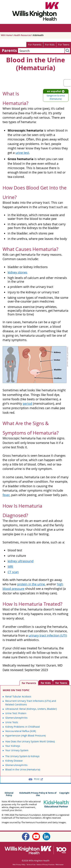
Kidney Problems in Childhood (23, 727)
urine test (22, 153)
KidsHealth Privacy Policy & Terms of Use (38, 794)
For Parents (35, 44)
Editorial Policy (9, 794)
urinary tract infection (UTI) (48, 636)
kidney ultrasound (21, 561)
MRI (10, 567)
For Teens (64, 44)
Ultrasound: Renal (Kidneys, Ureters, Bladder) (31, 709)
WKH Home (6, 35)
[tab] (61, 683)
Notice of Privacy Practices (46, 865)
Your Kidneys (13, 746)
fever (6, 495)
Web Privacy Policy (19, 865)
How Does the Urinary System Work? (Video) (30, 741)
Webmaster (60, 865)
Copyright (64, 793)
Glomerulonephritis (16, 718)
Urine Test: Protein (16, 713)
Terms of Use (31, 865)
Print (38, 779)
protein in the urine (31, 584)
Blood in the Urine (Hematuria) (23, 769)
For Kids (50, 44)
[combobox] (41, 51)
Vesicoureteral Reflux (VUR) (21, 731)
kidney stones (17, 272)
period (27, 404)
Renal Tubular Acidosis (18, 696)
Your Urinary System (17, 750)
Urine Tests (12, 722)
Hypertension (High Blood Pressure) (25, 735)
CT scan (13, 572)
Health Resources (22, 35)
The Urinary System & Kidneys (22, 756)
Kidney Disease (14, 761)
